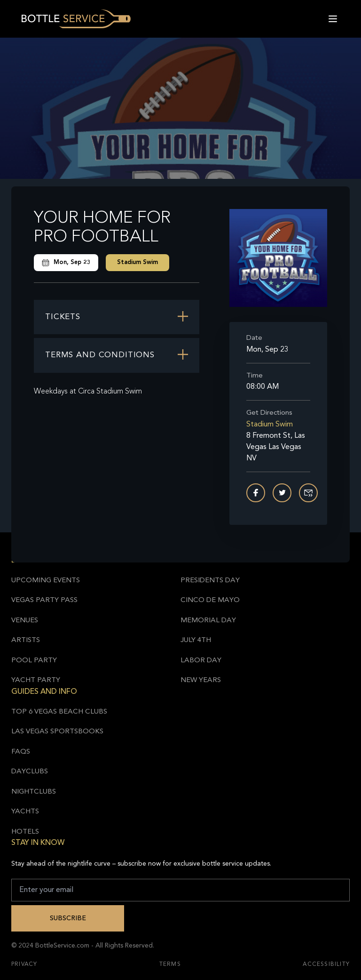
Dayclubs (30, 772)
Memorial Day (208, 621)
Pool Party (34, 661)
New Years (201, 680)
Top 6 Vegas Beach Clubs (59, 712)
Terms (170, 964)
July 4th (196, 640)
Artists (26, 640)
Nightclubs (34, 792)
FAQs (21, 752)
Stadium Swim (137, 262)
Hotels (25, 832)
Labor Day (201, 661)
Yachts (25, 812)
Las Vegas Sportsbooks (57, 732)
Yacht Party (36, 680)
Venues (25, 621)
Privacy (24, 964)
